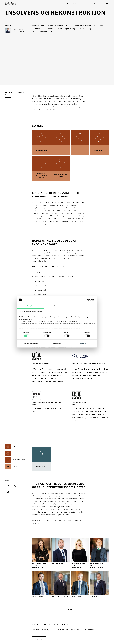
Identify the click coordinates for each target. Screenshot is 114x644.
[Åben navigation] (107, 4)
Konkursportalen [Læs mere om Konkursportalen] (41, 466)
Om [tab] (84, 306)
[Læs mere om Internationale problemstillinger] (20, 453)
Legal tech (87, 4)
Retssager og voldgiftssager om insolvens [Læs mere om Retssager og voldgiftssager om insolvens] (41, 176)
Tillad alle (83, 343)
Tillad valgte (57, 343)
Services (78, 4)
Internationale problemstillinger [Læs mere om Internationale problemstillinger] (41, 150)
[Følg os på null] (8, 100)
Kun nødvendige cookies (31, 343)
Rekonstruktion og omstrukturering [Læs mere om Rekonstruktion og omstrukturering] (99, 150)
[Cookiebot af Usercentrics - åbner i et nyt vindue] (87, 300)
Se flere (70, 609)
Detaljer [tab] (57, 306)
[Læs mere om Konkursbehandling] (20, 460)
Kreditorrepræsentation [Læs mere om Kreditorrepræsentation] (80, 150)
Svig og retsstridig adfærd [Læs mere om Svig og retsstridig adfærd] (61, 176)
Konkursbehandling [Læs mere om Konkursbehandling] (61, 150)
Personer (70, 4)
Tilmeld (39, 639)
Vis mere (39, 433)
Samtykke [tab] (30, 306)
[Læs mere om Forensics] (20, 447)
